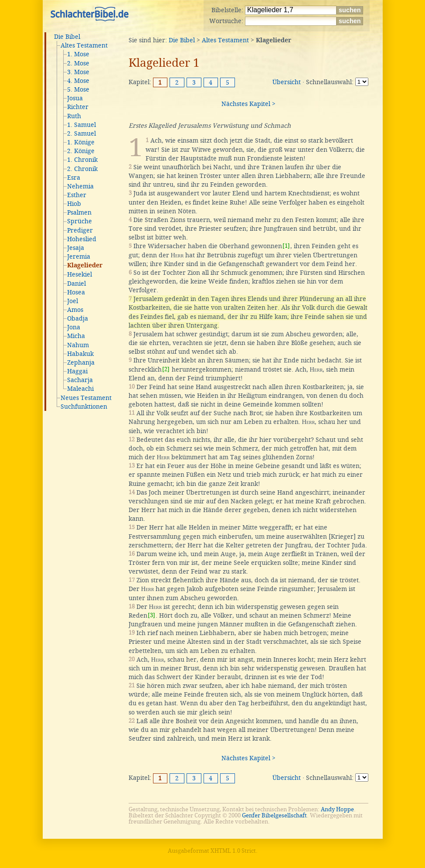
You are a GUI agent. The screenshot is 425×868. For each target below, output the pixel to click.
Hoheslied (82, 239)
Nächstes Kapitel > (248, 104)
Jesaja (76, 248)
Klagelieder (85, 266)
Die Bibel (67, 37)
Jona (74, 327)
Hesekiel (80, 274)
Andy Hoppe (337, 809)
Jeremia (79, 256)
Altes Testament (84, 45)
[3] (151, 615)
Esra (74, 178)
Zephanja (81, 362)
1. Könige (81, 142)
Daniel (76, 284)
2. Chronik (82, 169)
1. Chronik (82, 160)
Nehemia (80, 186)
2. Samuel (82, 133)
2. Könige (81, 151)
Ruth (74, 116)
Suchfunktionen (84, 407)
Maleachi (80, 389)
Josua (75, 98)
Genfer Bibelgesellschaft (274, 815)
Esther (77, 195)
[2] (166, 369)
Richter (78, 107)
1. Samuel (82, 125)
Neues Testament (86, 398)
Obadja (78, 318)
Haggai (77, 371)
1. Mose (78, 54)
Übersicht (287, 82)
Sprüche (80, 221)
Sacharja (80, 380)
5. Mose (78, 89)
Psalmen (79, 212)
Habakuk (80, 354)
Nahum (78, 345)
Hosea (76, 292)
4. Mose (78, 81)
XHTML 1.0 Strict (233, 851)
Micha (76, 336)
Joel (73, 301)
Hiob (74, 204)
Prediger (80, 230)
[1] (286, 246)
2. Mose (78, 63)
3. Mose (78, 72)
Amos (75, 310)
